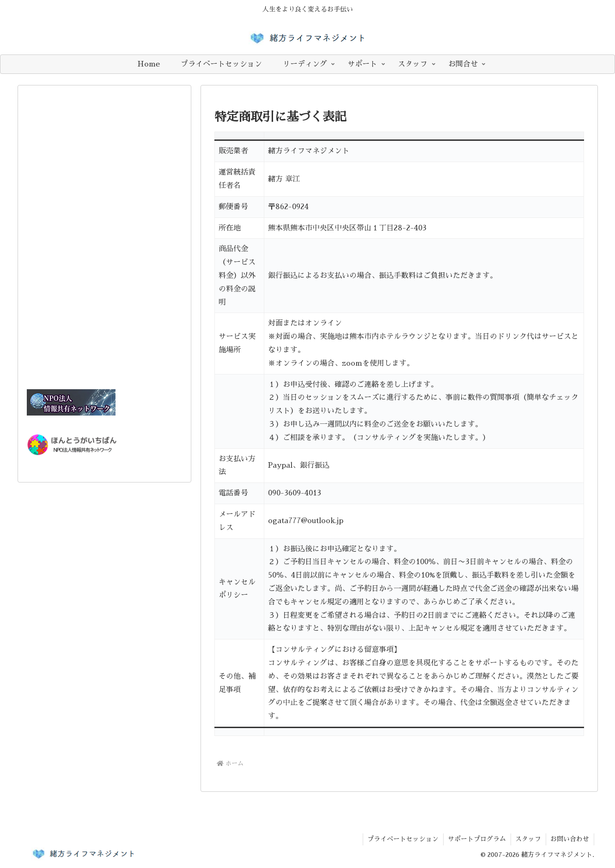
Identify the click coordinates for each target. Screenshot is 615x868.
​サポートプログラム (476, 839)
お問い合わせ (570, 839)
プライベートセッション (402, 839)
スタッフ (528, 839)
